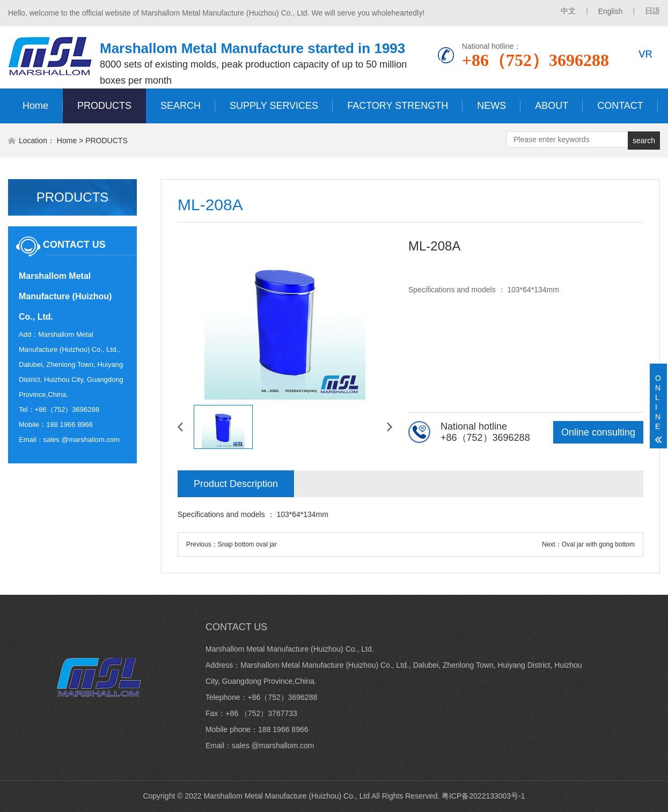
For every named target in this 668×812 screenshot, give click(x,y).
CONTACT (620, 106)
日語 (652, 11)
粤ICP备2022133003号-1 (483, 796)
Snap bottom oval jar (247, 544)
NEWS (491, 106)
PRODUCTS (104, 106)
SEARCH (181, 106)
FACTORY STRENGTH (398, 106)
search (644, 141)
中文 (568, 11)
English (611, 11)
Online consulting (598, 432)
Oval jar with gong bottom (598, 544)
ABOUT (552, 106)
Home (35, 106)
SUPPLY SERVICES (274, 106)
